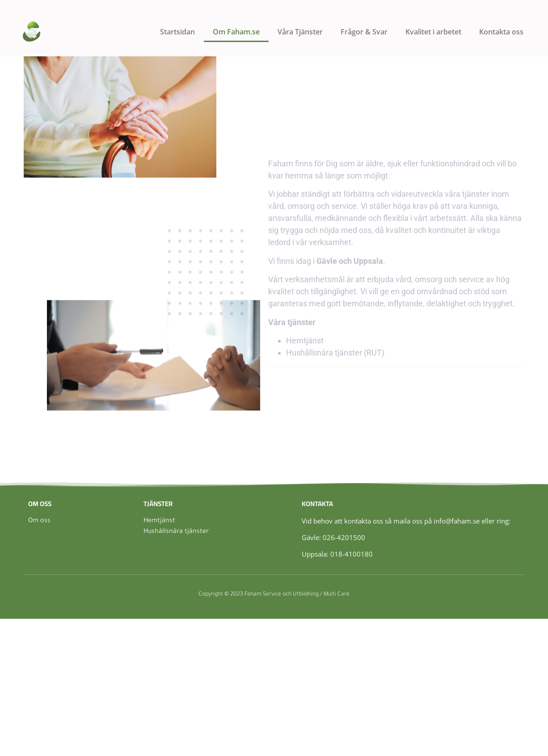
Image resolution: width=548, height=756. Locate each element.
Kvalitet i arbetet (433, 32)
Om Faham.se (236, 32)
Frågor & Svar (364, 32)
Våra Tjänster (300, 32)
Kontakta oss (501, 32)
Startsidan (177, 32)
